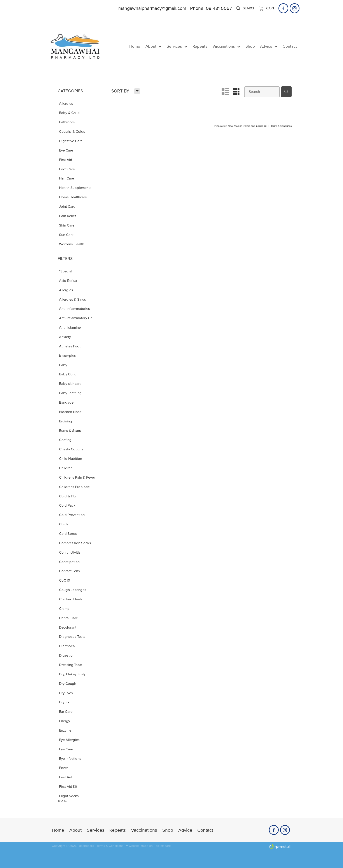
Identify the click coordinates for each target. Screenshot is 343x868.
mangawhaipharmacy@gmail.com (152, 8)
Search (246, 8)
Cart (267, 8)
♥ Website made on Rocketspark (148, 846)
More (62, 801)
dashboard (87, 846)
